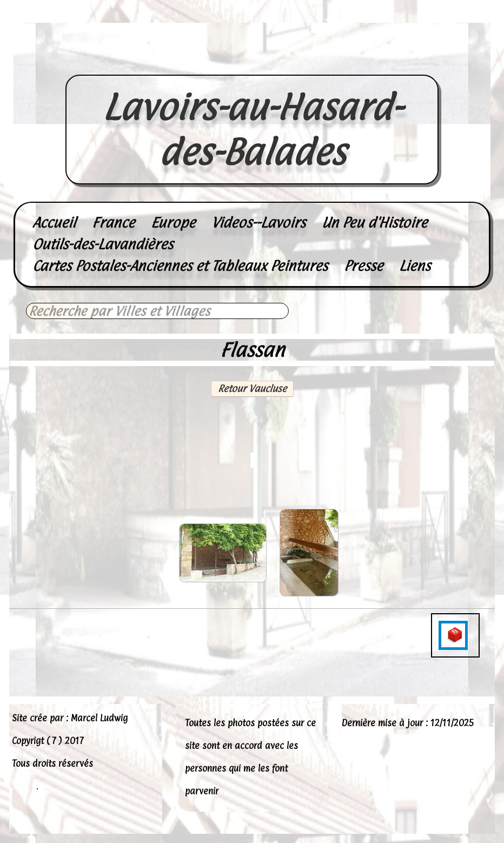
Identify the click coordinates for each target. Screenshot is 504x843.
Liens (415, 266)
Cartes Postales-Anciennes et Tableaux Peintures (180, 266)
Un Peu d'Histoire (374, 223)
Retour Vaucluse (252, 389)
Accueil (54, 223)
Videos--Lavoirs (258, 223)
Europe (173, 223)
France (113, 223)
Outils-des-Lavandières (103, 244)
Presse (363, 266)
